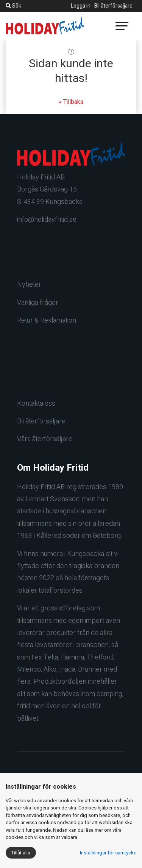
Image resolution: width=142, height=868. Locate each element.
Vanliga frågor (38, 303)
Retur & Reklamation (47, 320)
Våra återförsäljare (45, 439)
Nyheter (29, 285)
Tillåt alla (21, 853)
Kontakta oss (36, 404)
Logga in (81, 6)
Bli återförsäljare (113, 6)
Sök (13, 6)
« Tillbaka (71, 102)
